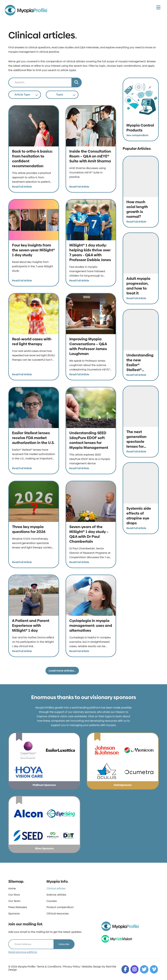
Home (12, 889)
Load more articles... (62, 671)
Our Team (14, 901)
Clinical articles (56, 889)
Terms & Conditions (49, 967)
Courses (52, 901)
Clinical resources (58, 914)
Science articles (56, 895)
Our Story (14, 895)
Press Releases (18, 907)
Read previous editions (23, 952)
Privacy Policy (72, 967)
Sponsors (14, 914)
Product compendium (60, 907)
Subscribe (64, 944)
